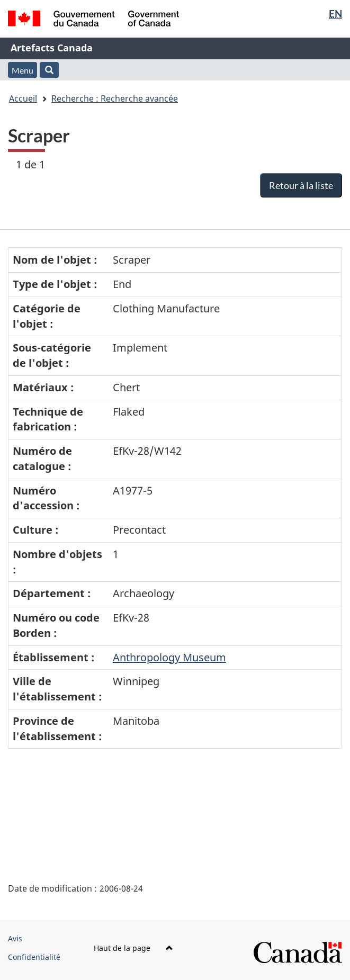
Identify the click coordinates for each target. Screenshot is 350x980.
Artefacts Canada (52, 48)
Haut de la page (133, 948)
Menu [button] (23, 70)
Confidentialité (34, 957)
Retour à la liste (301, 185)
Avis (15, 938)
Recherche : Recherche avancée (115, 98)
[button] (49, 70)
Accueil (23, 98)
